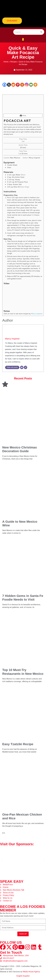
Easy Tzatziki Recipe (18, 744)
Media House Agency (31, 972)
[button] (23, 39)
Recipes (14, 62)
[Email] (31, 85)
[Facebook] (4, 85)
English (19, 976)
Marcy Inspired (12, 339)
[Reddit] (13, 85)
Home (6, 62)
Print (23, 116)
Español (26, 976)
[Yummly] (22, 85)
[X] (9, 85)
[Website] (25, 367)
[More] (35, 85)
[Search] (41, 32)
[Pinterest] (18, 85)
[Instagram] (27, 85)
